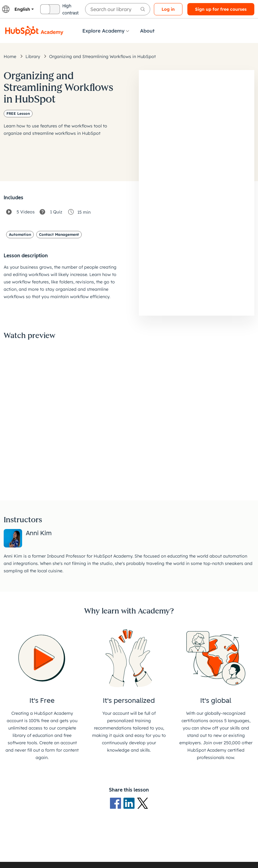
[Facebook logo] (117, 803)
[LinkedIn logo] (130, 803)
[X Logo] (143, 803)
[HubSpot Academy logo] (34, 31)
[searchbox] (118, 9)
